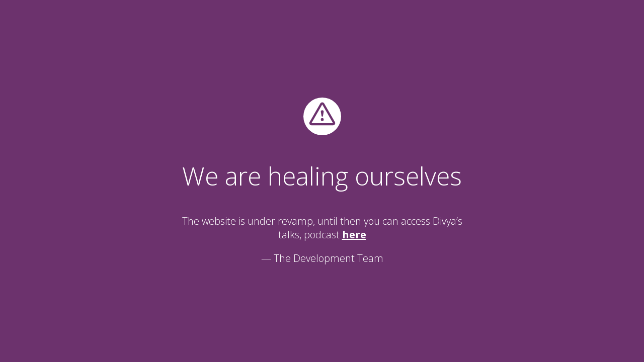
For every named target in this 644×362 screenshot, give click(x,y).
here (354, 235)
